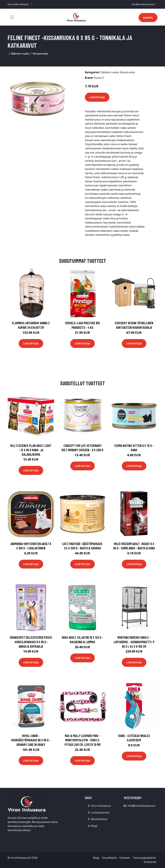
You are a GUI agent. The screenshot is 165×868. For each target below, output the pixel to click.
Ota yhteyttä (109, 858)
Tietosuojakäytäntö (144, 858)
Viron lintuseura (101, 806)
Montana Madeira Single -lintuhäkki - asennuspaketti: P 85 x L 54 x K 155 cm (134, 642)
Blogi (94, 826)
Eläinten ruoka (20, 54)
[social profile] (32, 4)
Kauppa (148, 18)
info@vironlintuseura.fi (143, 4)
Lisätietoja (97, 97)
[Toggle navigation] (12, 17)
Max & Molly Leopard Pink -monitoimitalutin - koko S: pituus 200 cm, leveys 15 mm (82, 740)
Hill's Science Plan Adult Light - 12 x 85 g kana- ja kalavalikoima (31, 450)
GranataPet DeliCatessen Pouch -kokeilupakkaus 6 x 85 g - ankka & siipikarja (31, 642)
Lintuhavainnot (100, 812)
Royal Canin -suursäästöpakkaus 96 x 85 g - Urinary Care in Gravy (31, 740)
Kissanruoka (40, 54)
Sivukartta (150, 862)
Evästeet (125, 858)
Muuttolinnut (99, 819)
